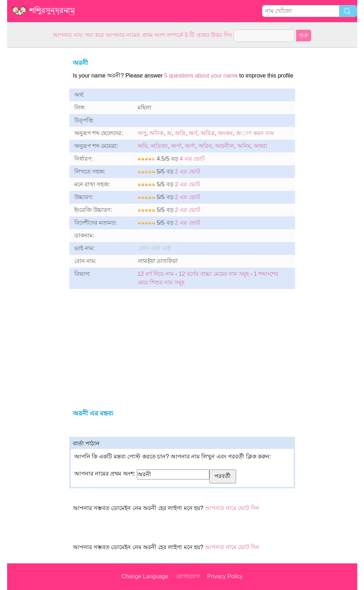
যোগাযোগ (188, 576)
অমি (143, 146)
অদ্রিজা (159, 146)
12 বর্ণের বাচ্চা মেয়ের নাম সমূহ (214, 274)
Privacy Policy (225, 576)
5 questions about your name (201, 76)
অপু (142, 133)
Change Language (145, 576)
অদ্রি (180, 133)
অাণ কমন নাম (255, 133)
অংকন (225, 133)
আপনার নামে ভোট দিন (232, 508)
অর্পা (176, 146)
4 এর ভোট (192, 159)
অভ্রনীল (224, 146)
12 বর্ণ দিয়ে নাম (156, 274)
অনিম (244, 146)
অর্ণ (193, 133)
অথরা (261, 146)
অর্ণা (190, 146)
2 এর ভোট (188, 171)
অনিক (156, 133)
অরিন (205, 146)
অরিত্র (208, 133)
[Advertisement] (36, 154)
